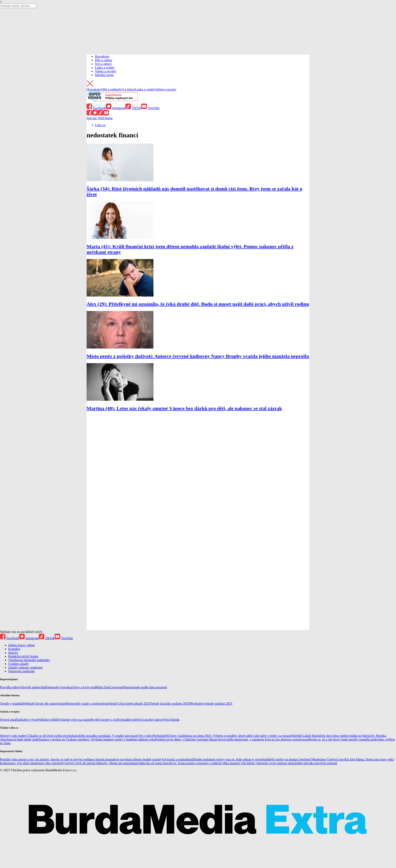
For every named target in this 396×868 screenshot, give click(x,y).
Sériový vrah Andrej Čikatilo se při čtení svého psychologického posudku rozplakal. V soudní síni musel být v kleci (77, 736)
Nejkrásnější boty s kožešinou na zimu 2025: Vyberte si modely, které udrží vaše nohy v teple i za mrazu (222, 736)
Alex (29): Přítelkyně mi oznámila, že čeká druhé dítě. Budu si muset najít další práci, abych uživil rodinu (198, 304)
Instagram (116, 108)
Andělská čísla (100, 687)
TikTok (133, 108)
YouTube (150, 108)
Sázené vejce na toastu (76, 720)
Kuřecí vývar (29, 720)
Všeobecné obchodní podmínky (29, 660)
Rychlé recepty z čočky (106, 720)
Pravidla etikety (10, 687)
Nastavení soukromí (21, 671)
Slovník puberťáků (33, 687)
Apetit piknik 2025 (138, 704)
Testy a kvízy (82, 687)
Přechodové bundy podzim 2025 (211, 704)
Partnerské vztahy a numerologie (88, 704)
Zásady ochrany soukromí (25, 667)
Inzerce (13, 653)
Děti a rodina (104, 60)
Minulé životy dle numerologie (46, 704)
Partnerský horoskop (59, 687)
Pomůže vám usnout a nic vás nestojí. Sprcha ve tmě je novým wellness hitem (51, 759)
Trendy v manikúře (13, 704)
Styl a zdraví (103, 64)
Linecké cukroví (153, 720)
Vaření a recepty (106, 71)
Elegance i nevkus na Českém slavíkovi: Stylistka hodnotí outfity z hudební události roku (96, 739)
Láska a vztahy (105, 68)
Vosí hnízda (172, 720)
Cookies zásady (19, 664)
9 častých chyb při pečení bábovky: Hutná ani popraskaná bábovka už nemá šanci (116, 763)
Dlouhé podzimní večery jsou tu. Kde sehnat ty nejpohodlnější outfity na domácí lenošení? (252, 759)
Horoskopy (102, 56)
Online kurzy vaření (21, 645)
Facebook (96, 108)
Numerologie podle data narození (145, 687)
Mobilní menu (104, 75)
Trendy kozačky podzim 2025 (170, 704)
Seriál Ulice (117, 704)
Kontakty (14, 649)
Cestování (116, 687)
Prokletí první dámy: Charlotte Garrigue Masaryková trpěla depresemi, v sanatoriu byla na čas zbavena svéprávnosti (232, 739)
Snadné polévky (132, 720)
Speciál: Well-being (100, 118)
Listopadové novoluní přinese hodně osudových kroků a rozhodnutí (147, 759)
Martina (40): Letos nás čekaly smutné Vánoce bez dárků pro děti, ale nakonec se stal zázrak (184, 408)
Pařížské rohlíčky (49, 720)
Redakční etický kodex (23, 656)
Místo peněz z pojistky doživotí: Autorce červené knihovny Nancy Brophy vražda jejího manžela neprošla (198, 356)
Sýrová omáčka (10, 720)
